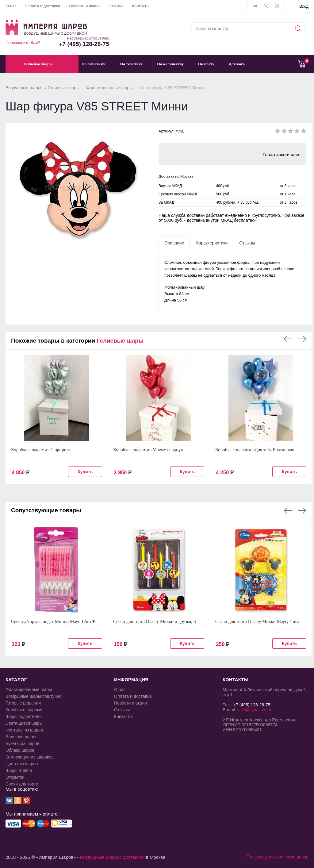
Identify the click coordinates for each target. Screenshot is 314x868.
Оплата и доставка (43, 6)
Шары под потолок (24, 716)
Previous (288, 339)
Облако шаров (20, 750)
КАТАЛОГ (16, 680)
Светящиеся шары (24, 723)
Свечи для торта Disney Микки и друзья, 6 (155, 621)
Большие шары (21, 737)
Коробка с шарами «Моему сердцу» (148, 450)
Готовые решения (23, 703)
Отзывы (116, 6)
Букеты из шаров (22, 743)
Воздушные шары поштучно (34, 696)
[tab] (174, 243)
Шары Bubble (19, 770)
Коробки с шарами (24, 710)
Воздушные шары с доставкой (112, 857)
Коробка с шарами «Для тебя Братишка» (255, 450)
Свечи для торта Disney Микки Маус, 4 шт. (257, 621)
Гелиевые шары (64, 88)
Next (302, 339)
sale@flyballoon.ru (255, 710)
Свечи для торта (22, 784)
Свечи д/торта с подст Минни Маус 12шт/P (53, 621)
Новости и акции (84, 6)
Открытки (15, 777)
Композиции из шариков (30, 757)
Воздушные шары (23, 88)
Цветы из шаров (22, 764)
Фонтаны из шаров (24, 730)
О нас (11, 6)
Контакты (141, 6)
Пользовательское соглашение (278, 857)
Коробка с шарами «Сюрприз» (41, 450)
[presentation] (174, 243)
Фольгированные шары (109, 88)
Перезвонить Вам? (23, 42)
